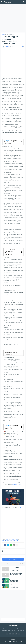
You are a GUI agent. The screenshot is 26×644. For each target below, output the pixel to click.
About (9, 642)
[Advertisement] (13, 18)
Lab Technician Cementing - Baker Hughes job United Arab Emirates (16, 575)
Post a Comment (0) (13, 559)
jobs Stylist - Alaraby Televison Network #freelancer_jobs (15, 580)
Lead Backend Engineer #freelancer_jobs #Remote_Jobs (11, 353)
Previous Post (5, 564)
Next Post (22, 564)
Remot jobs (15, 541)
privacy (21, 642)
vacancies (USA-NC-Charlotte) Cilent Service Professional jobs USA (15, 569)
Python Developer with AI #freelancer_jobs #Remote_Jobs (10, 142)
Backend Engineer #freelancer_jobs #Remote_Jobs (12, 427)
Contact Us (15, 642)
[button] (2, 2)
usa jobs (16, 539)
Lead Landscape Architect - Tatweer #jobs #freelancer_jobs (16, 586)
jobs (11, 541)
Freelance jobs (6, 541)
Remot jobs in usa (10, 34)
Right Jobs (13, 639)
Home (4, 34)
